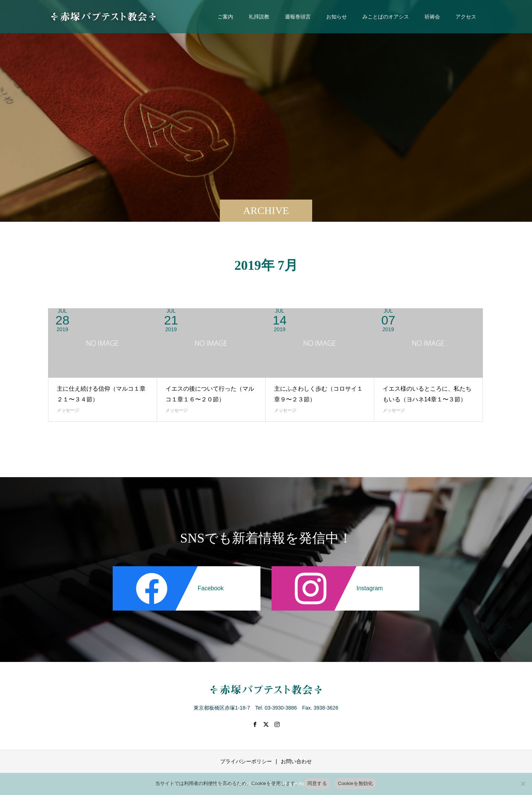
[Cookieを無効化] (523, 784)
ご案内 (225, 17)
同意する (317, 783)
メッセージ (68, 410)
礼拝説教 (259, 17)
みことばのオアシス (386, 17)
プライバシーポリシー (246, 761)
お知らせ (337, 17)
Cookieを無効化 (356, 783)
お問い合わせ (296, 761)
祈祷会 (432, 17)
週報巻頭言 (298, 17)
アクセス (466, 17)
